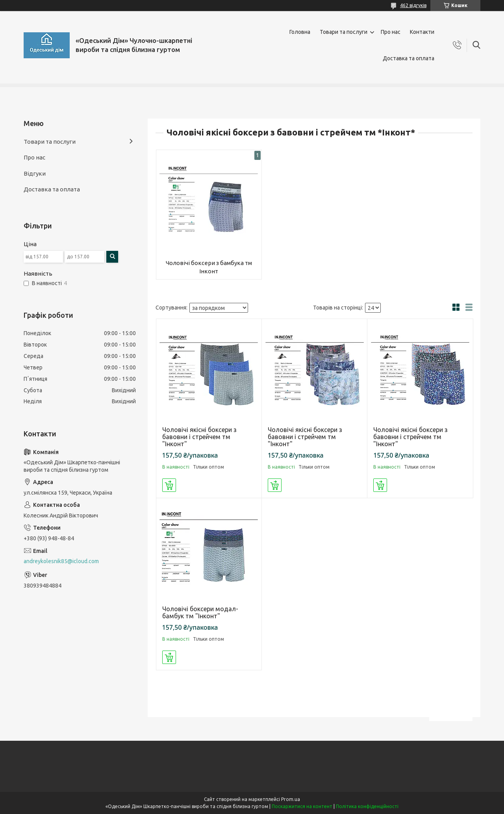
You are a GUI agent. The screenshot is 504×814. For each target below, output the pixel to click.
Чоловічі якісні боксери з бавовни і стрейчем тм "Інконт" (199, 437)
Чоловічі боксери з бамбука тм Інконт (209, 267)
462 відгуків (413, 5)
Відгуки (35, 173)
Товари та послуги (344, 32)
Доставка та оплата (409, 58)
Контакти (422, 32)
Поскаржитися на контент (302, 806)
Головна (300, 32)
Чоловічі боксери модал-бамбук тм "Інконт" (200, 612)
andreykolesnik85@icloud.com (61, 561)
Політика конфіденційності (367, 806)
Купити (169, 485)
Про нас (391, 32)
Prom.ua (291, 799)
